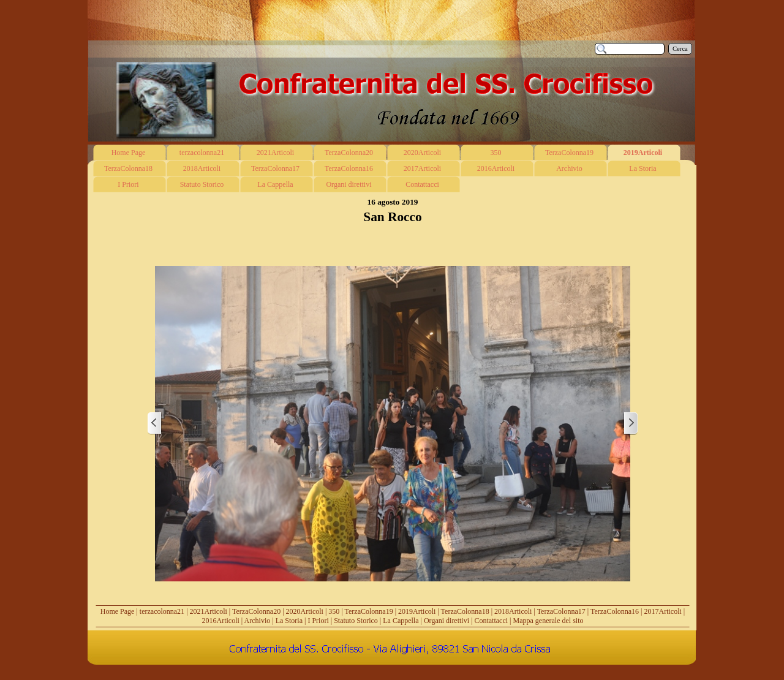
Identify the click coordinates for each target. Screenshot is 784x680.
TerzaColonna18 (465, 611)
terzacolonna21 (162, 611)
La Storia (289, 621)
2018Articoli (513, 611)
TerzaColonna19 (369, 611)
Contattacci (491, 621)
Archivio (258, 621)
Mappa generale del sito (548, 621)
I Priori (318, 621)
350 (334, 611)
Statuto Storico (356, 621)
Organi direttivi (447, 621)
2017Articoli (663, 611)
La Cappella (401, 621)
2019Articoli (417, 611)
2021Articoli (209, 611)
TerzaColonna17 (561, 611)
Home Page (118, 611)
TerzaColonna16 (615, 611)
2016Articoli (221, 621)
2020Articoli (305, 611)
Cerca (680, 49)
